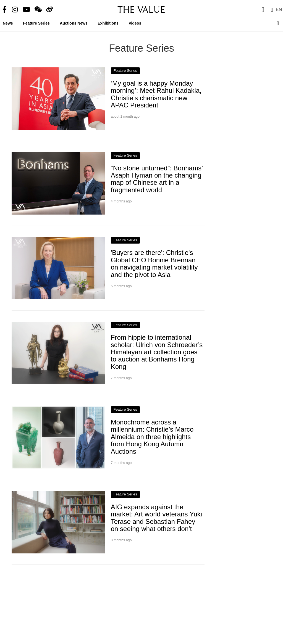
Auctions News (74, 23)
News (8, 23)
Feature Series (36, 23)
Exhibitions (108, 23)
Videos (135, 23)
